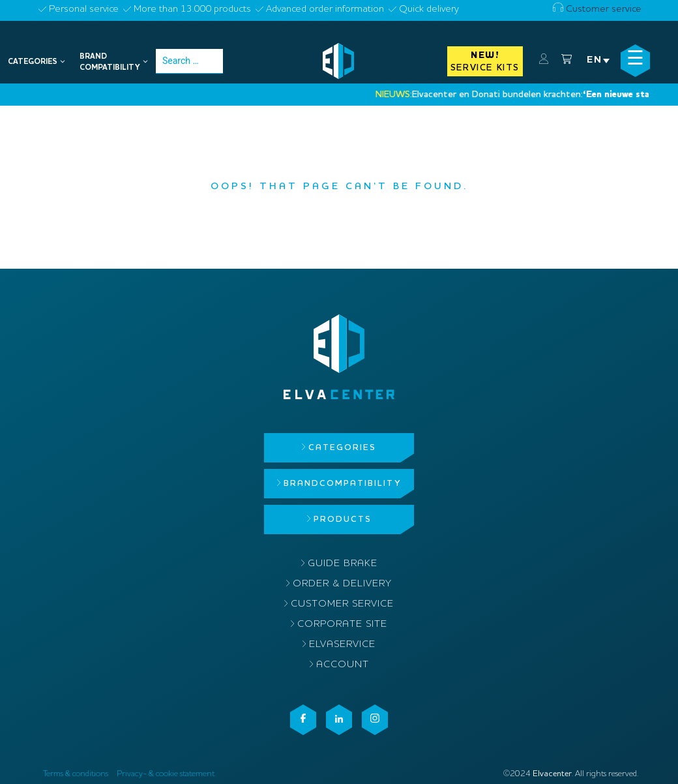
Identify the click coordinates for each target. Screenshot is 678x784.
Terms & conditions (76, 774)
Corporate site (342, 625)
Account (343, 665)
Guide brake (343, 564)
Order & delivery (342, 584)
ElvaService (342, 645)
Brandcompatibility (342, 484)
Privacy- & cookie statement (166, 774)
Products (343, 520)
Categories (342, 448)
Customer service (597, 9)
